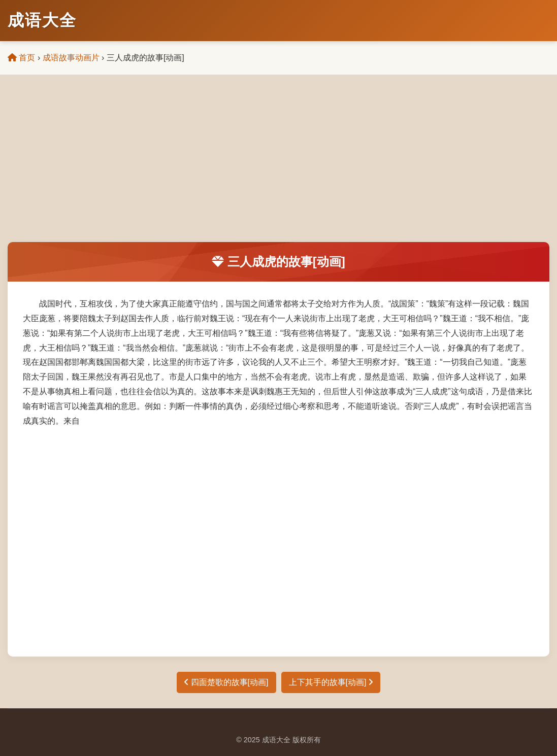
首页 (21, 58)
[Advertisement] (278, 166)
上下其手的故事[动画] (331, 682)
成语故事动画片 (71, 58)
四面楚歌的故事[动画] (226, 682)
